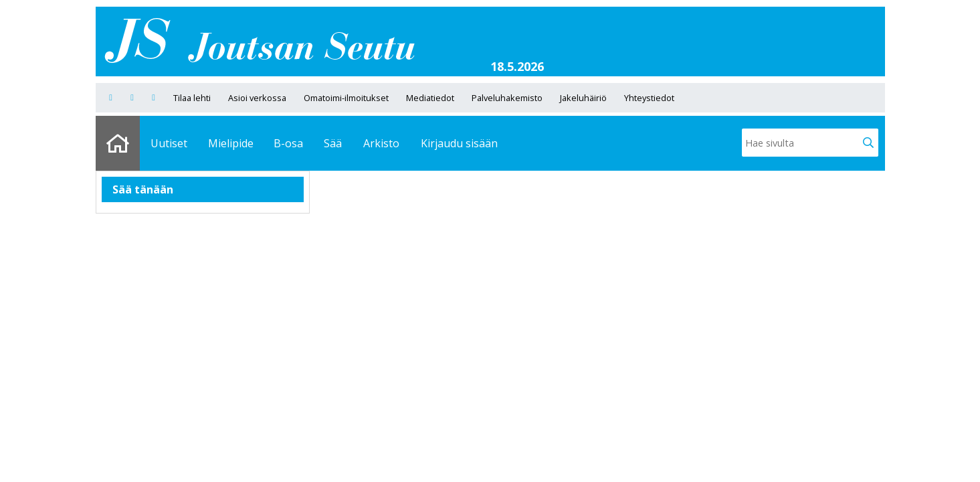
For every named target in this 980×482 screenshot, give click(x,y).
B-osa (288, 143)
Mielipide (231, 143)
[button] (868, 143)
